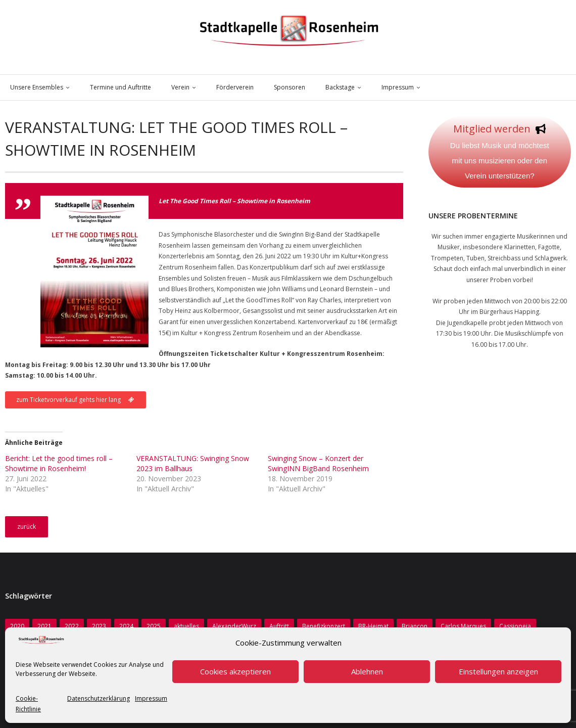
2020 (17, 626)
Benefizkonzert (324, 626)
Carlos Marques (463, 626)
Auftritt (279, 626)
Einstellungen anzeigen (498, 671)
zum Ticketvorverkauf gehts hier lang (76, 400)
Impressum (151, 698)
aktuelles (186, 626)
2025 (154, 626)
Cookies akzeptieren (235, 671)
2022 (72, 626)
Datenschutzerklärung (99, 698)
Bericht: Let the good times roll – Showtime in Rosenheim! (59, 463)
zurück (27, 527)
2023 (99, 626)
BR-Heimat (373, 626)
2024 (126, 626)
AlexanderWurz (234, 626)
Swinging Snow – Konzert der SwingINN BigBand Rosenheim (318, 463)
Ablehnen (367, 671)
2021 (44, 626)
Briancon (415, 626)
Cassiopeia (515, 626)
